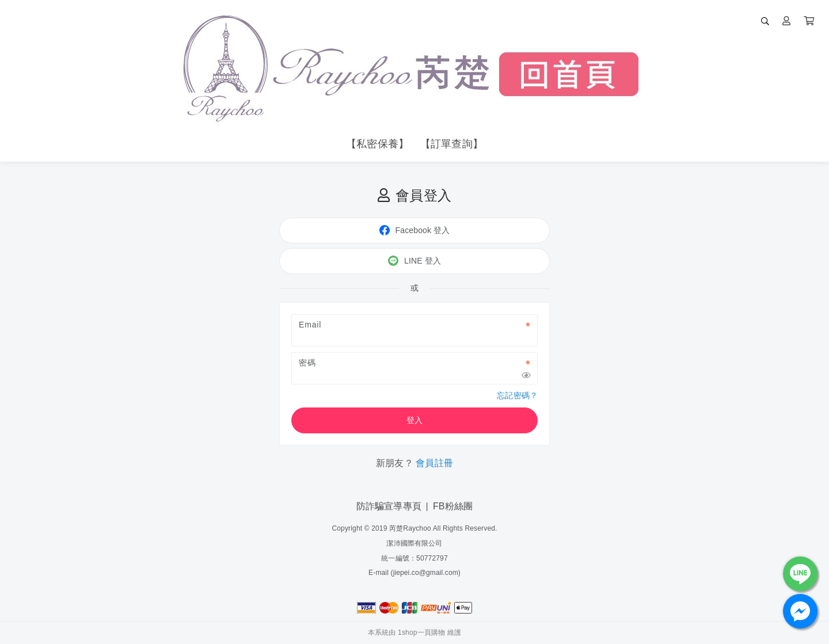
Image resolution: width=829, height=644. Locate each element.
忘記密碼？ (517, 395)
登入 (414, 420)
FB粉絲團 (453, 506)
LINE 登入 (414, 261)
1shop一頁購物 (421, 632)
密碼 (307, 363)
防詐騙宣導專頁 (389, 506)
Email (310, 325)
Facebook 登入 (415, 230)
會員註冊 (434, 463)
